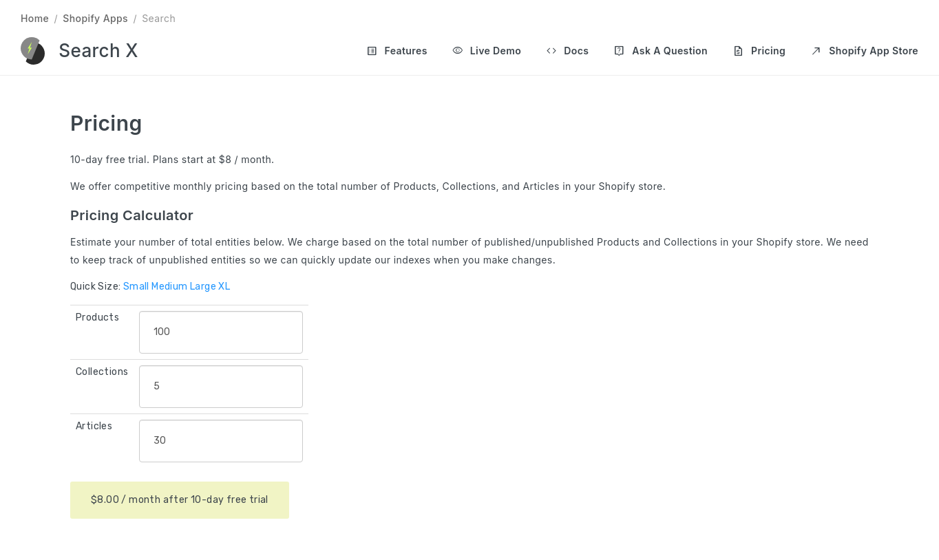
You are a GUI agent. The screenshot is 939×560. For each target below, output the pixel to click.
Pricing (106, 123)
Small (136, 287)
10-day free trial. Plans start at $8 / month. (172, 159)
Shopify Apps (95, 18)
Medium (169, 287)
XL (224, 287)
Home (35, 18)
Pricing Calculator (132, 215)
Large (203, 287)
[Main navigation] (630, 51)
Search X (98, 51)
